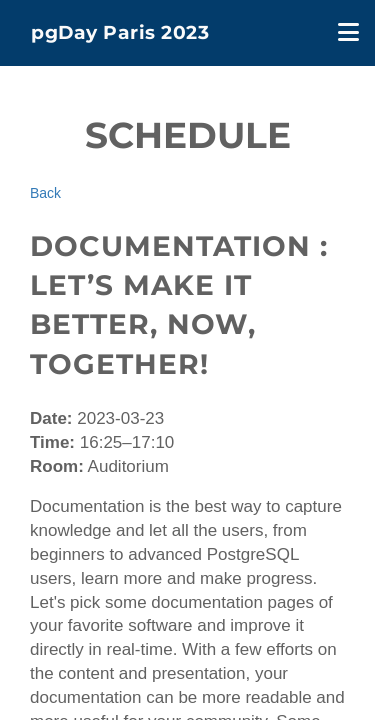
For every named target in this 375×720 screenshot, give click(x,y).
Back (45, 193)
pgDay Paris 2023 (120, 32)
